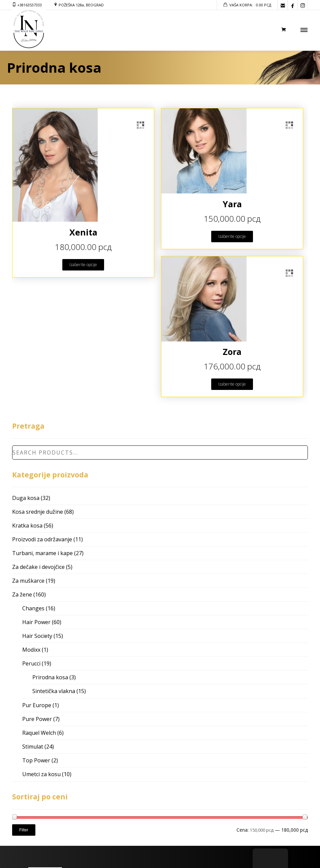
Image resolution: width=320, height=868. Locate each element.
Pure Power (37, 719)
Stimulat (33, 747)
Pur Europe (37, 705)
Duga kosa (26, 498)
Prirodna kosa (50, 677)
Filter (24, 830)
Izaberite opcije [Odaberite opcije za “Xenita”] (83, 265)
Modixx (31, 650)
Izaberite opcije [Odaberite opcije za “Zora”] (232, 384)
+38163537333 (29, 5)
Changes (33, 608)
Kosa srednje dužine (38, 512)
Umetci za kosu (41, 774)
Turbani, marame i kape (42, 553)
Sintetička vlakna (54, 691)
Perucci (31, 663)
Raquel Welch (39, 733)
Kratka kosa (27, 526)
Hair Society (37, 636)
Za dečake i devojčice (38, 567)
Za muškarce (28, 581)
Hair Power (36, 622)
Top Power (36, 760)
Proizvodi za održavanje (42, 539)
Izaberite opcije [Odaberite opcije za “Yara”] (232, 236)
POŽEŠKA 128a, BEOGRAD (81, 5)
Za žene (22, 594)
